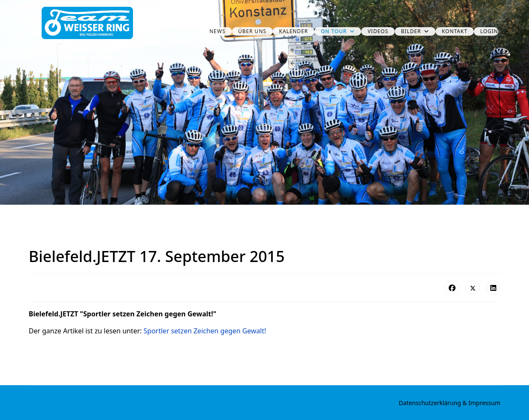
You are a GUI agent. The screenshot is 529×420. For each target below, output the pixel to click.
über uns (252, 31)
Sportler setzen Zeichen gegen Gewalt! (205, 331)
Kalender (294, 31)
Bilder (411, 31)
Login (489, 31)
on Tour (334, 31)
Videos (378, 31)
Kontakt (455, 31)
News (218, 31)
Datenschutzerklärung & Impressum (450, 403)
